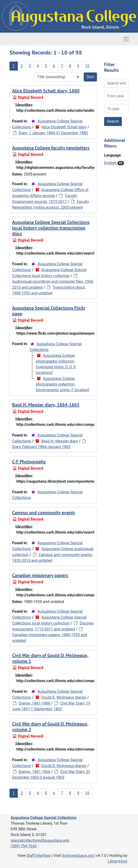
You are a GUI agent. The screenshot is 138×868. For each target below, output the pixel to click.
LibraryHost (118, 861)
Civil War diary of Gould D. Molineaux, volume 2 (50, 727)
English (111, 163)
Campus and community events (44, 513)
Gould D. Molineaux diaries (64, 697)
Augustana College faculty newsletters (51, 148)
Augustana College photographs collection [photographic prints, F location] (62, 384)
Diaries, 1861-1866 (34, 703)
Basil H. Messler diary (60, 441)
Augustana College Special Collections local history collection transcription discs (51, 228)
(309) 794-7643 (24, 846)
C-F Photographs (29, 462)
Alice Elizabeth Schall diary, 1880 (46, 91)
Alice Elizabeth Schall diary (64, 127)
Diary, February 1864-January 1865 (41, 447)
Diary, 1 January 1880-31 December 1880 (53, 133)
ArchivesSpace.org (78, 856)
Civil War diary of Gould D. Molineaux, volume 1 (50, 658)
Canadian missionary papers (40, 575)
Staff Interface (39, 856)
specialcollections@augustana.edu (40, 840)
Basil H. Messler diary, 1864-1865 (46, 405)
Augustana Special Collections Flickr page (49, 311)
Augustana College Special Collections (44, 818)
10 (87, 66)
